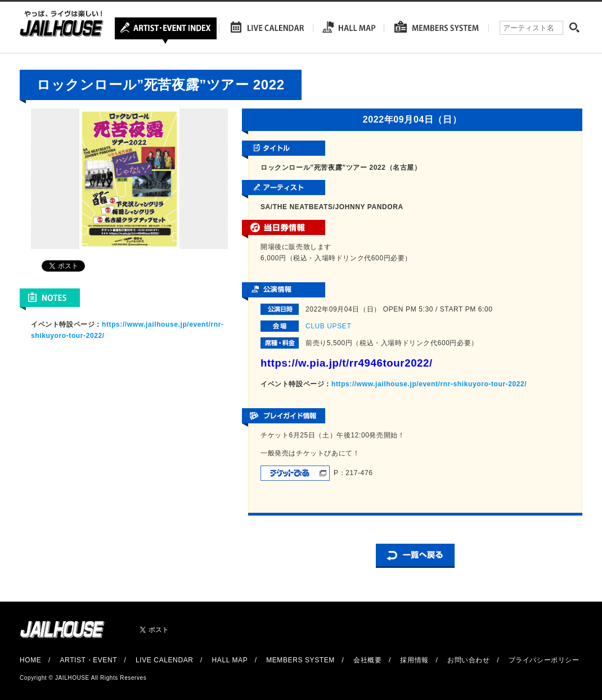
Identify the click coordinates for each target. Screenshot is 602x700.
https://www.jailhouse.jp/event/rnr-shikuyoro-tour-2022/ (429, 384)
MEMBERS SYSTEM (300, 660)
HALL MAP (230, 660)
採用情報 (414, 660)
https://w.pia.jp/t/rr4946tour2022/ (347, 363)
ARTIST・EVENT (88, 660)
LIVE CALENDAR (165, 660)
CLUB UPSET (328, 326)
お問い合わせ (469, 660)
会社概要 (367, 660)
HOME (30, 660)
